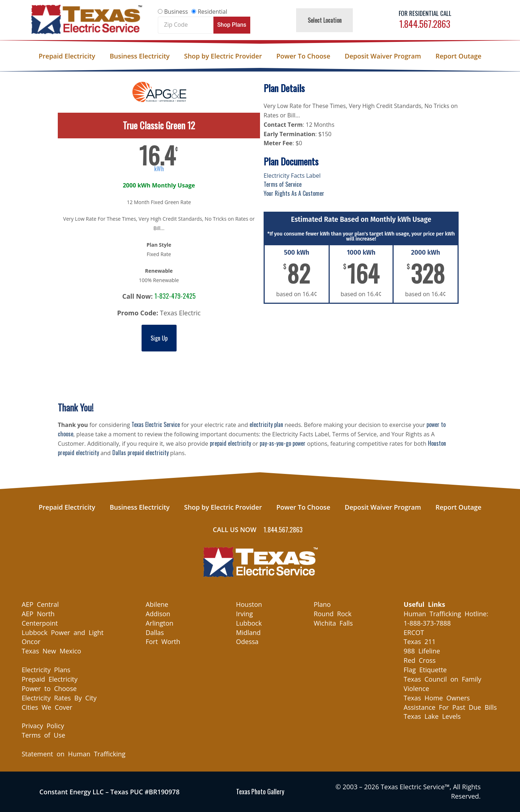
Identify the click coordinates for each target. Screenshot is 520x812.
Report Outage (458, 56)
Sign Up (159, 338)
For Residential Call (425, 13)
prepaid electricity (230, 443)
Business (176, 12)
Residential (212, 12)
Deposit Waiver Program (383, 56)
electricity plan (266, 424)
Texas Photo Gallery (260, 791)
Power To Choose (303, 56)
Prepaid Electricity (67, 56)
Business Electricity (140, 56)
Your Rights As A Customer (294, 193)
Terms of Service (283, 184)
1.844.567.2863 (425, 24)
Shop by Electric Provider (223, 56)
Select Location (325, 20)
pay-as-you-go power (283, 443)
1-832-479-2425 (175, 296)
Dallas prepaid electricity (140, 453)
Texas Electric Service (156, 424)
